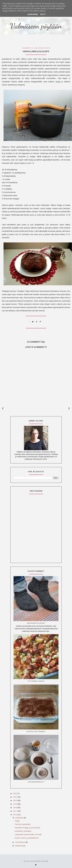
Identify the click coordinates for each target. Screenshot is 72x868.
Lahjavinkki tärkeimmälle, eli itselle (28, 834)
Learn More (33, 14)
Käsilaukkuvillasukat (36, 623)
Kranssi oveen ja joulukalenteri (27, 838)
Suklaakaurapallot (36, 782)
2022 (15, 793)
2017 (15, 811)
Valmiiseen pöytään (39, 861)
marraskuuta (20, 842)
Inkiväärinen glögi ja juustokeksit (27, 828)
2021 (15, 797)
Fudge (17, 821)
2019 (15, 804)
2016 (15, 815)
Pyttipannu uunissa (36, 681)
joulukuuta (19, 818)
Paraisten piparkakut (23, 824)
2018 (15, 808)
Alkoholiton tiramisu (36, 731)
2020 (15, 800)
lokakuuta (19, 846)
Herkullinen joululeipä (23, 831)
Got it (43, 14)
